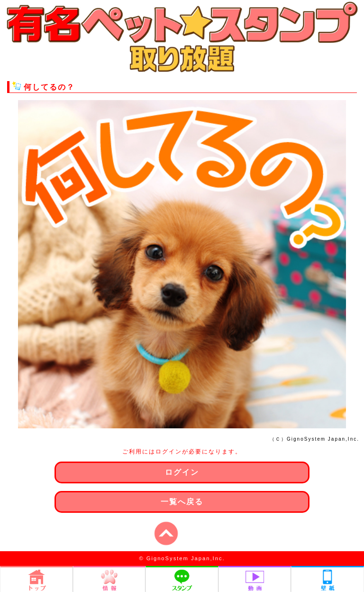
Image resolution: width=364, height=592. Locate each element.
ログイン (182, 472)
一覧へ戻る (182, 502)
